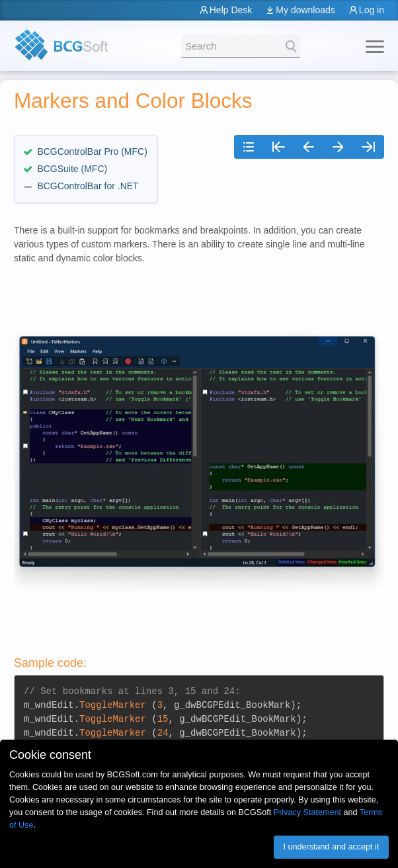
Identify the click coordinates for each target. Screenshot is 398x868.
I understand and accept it (331, 847)
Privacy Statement (307, 812)
